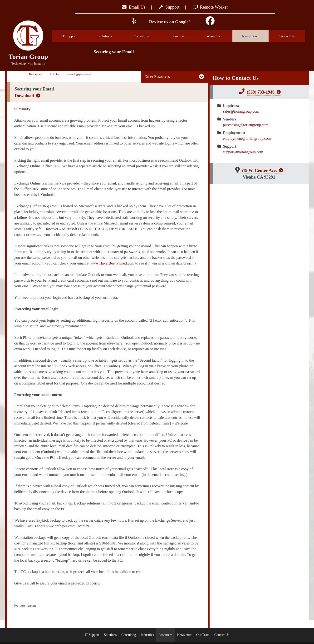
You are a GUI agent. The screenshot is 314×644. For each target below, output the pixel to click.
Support (169, 7)
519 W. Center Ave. (259, 170)
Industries (184, 36)
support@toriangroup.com (243, 152)
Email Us (134, 7)
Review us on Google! (169, 22)
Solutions (111, 36)
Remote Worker (210, 7)
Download (24, 96)
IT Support (75, 36)
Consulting (147, 36)
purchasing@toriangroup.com (246, 125)
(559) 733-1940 (261, 92)
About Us (220, 36)
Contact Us (287, 36)
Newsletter (184, 635)
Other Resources (157, 77)
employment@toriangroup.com (247, 138)
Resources (255, 36)
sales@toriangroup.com (241, 111)
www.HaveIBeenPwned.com (112, 263)
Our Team (203, 635)
